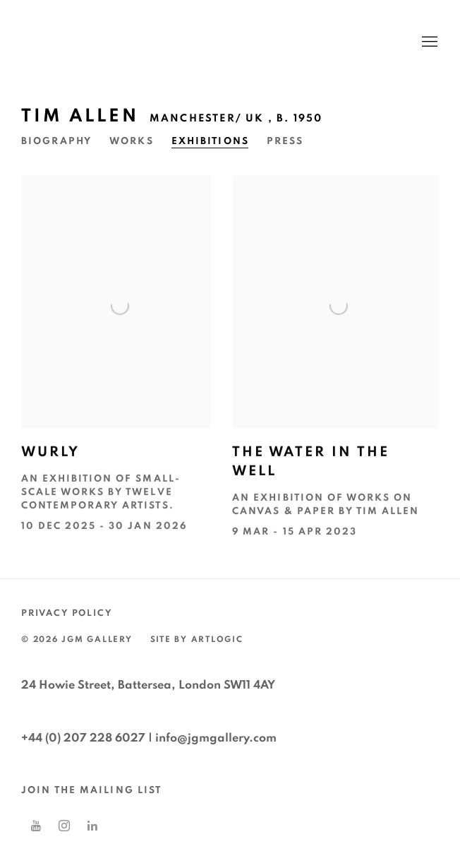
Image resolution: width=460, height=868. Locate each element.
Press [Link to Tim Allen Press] (285, 141)
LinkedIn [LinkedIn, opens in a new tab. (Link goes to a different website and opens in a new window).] (92, 826)
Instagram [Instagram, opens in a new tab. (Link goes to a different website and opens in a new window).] (64, 826)
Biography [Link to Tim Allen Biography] (56, 141)
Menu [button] (428, 42)
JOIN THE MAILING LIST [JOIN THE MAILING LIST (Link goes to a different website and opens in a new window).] (91, 790)
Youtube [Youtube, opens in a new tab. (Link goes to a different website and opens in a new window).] (36, 826)
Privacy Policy (67, 613)
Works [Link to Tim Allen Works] (132, 141)
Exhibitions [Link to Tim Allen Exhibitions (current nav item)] (210, 141)
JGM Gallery (155, 42)
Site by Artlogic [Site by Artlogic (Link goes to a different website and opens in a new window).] (197, 640)
